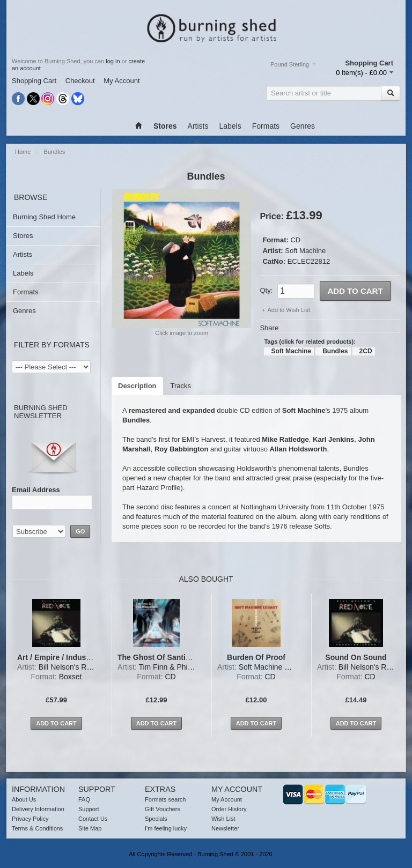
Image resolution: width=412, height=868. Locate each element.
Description (137, 386)
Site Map (90, 828)
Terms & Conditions (37, 828)
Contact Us (93, 819)
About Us (24, 799)
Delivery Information (38, 809)
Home (23, 152)
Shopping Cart (34, 81)
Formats (266, 126)
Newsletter (225, 828)
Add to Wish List (288, 310)
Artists (198, 126)
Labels (230, 126)
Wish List (223, 819)
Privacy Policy (30, 819)
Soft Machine (305, 251)
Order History (229, 809)
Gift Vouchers (163, 809)
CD (295, 240)
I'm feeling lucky (166, 828)
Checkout (80, 81)
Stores (23, 236)
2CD (366, 351)
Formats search (165, 799)
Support (89, 809)
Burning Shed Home (44, 217)
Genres (303, 126)
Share (269, 328)
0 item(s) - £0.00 (361, 73)
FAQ (84, 799)
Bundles (55, 152)
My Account (122, 81)
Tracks (181, 386)
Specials (156, 819)
